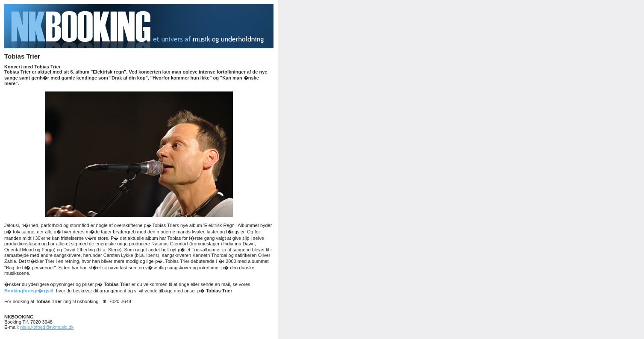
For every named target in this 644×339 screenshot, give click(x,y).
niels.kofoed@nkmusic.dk (47, 327)
